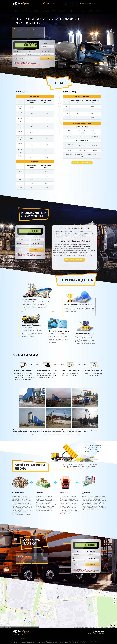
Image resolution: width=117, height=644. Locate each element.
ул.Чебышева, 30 (50, 4)
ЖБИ (24, 11)
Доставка (72, 11)
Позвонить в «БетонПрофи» (82, 163)
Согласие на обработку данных (29, 64)
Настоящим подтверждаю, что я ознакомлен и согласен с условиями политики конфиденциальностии (29, 64)
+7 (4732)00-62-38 (88, 3)
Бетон (16, 11)
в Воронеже (16, 6)
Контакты (100, 11)
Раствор (62, 11)
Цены (82, 11)
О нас (90, 11)
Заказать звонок (70, 4)
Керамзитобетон (49, 11)
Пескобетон (34, 11)
